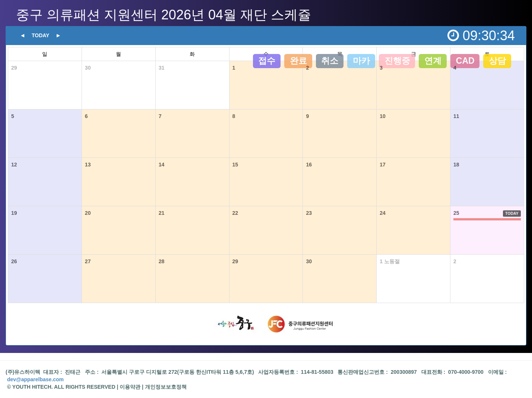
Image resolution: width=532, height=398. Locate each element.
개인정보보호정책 (166, 387)
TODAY (512, 213)
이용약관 (130, 387)
